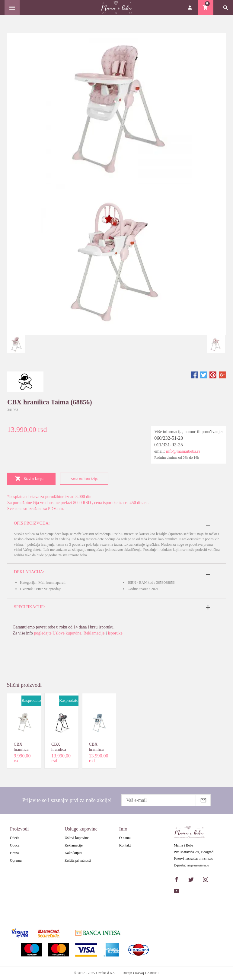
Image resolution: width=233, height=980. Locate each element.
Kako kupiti (73, 853)
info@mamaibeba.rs (183, 451)
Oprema (16, 860)
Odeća (15, 838)
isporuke (115, 633)
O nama (125, 838)
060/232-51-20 (169, 438)
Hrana (14, 853)
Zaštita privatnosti (78, 860)
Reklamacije (94, 633)
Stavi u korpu (29, 479)
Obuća (15, 845)
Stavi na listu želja (83, 479)
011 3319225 (206, 859)
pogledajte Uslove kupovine (57, 633)
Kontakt (125, 845)
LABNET (152, 973)
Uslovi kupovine (77, 838)
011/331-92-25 (169, 445)
